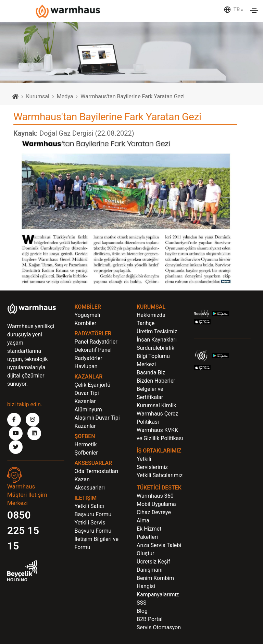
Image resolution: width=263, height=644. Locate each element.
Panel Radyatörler (96, 342)
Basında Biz (151, 373)
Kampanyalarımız (158, 595)
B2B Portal (150, 619)
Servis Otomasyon (159, 627)
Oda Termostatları (97, 471)
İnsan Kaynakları (157, 340)
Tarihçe (146, 323)
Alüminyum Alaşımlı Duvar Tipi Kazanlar (97, 418)
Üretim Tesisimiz (157, 331)
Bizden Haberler (156, 381)
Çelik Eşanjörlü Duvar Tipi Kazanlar (93, 393)
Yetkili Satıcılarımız (160, 475)
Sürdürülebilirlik (155, 348)
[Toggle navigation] (254, 10)
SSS (142, 603)
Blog (142, 611)
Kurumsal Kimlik (156, 405)
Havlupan (86, 366)
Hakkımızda (151, 315)
